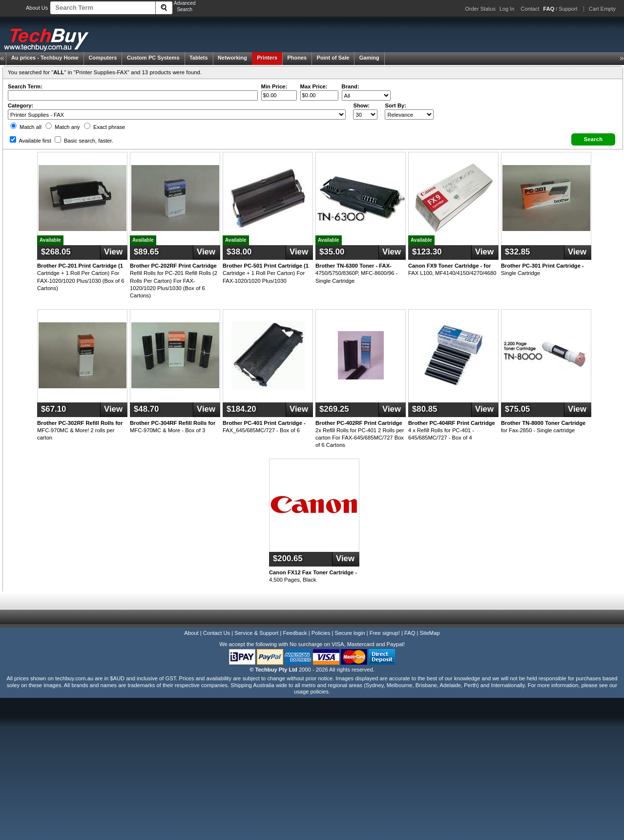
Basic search (84, 141)
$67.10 (53, 409)
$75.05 (517, 409)
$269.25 (334, 409)
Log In (507, 9)
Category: (21, 105)
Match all (26, 127)
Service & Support (256, 633)
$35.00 (332, 252)
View (113, 252)
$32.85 (517, 252)
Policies (321, 633)
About (191, 633)
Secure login (350, 633)
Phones (297, 58)
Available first (31, 141)
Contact (530, 9)
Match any (63, 127)
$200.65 (288, 558)
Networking (232, 58)
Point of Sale (333, 58)
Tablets (199, 58)
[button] (593, 139)
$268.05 (56, 252)
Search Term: (25, 86)
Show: (361, 105)
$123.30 (427, 252)
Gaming (369, 58)
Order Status (480, 9)
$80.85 (425, 409)
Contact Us (217, 633)
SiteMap (430, 633)
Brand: (351, 86)
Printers (267, 58)
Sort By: (395, 105)
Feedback (295, 633)
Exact (104, 127)
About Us (37, 8)
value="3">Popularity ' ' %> (409, 115)
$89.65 (146, 252)
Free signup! (385, 633)
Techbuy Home (45, 58)
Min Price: (274, 86)
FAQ (410, 633)
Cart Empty (602, 9)
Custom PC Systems (153, 58)
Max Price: (314, 86)
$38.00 (239, 252)
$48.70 (146, 409)
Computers (103, 58)
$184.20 (241, 409)
